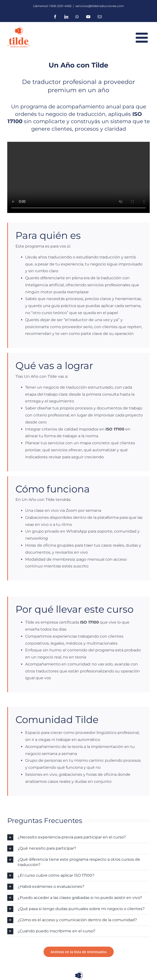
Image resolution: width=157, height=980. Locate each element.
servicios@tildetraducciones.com (100, 6)
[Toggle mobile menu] (143, 38)
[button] (78, 837)
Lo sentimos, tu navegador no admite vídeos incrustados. (78, 177)
